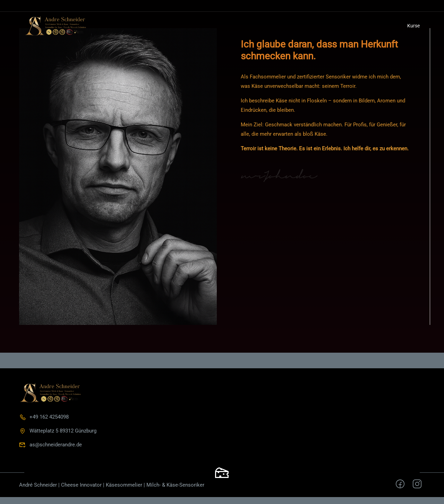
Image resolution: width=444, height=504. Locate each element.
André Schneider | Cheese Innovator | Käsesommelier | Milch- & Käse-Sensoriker (112, 485)
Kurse (413, 26)
